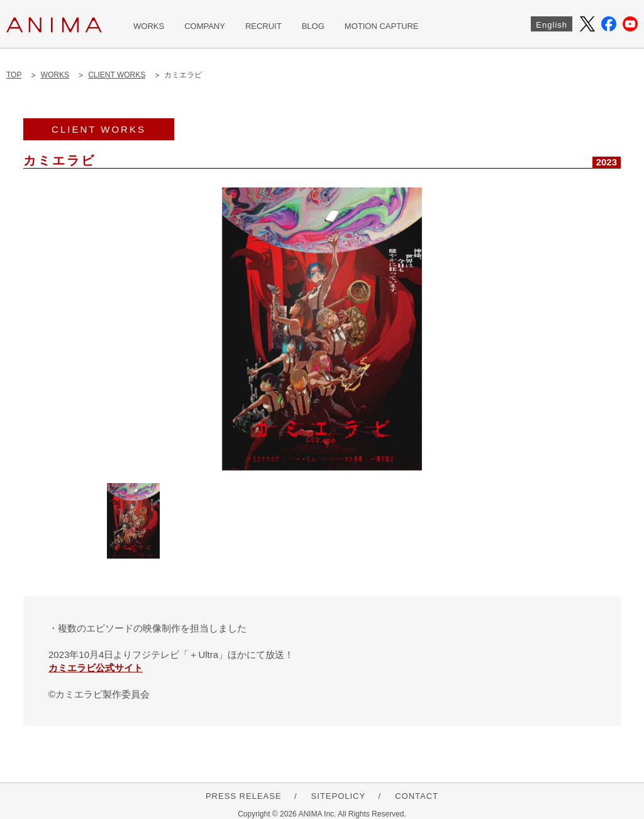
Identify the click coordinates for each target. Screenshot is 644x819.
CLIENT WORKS (117, 75)
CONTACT (417, 796)
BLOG (313, 26)
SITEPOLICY (339, 796)
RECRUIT (264, 26)
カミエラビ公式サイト (96, 668)
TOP (14, 75)
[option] (322, 329)
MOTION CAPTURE (382, 26)
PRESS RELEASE (244, 796)
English (552, 25)
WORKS (149, 26)
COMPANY (205, 26)
